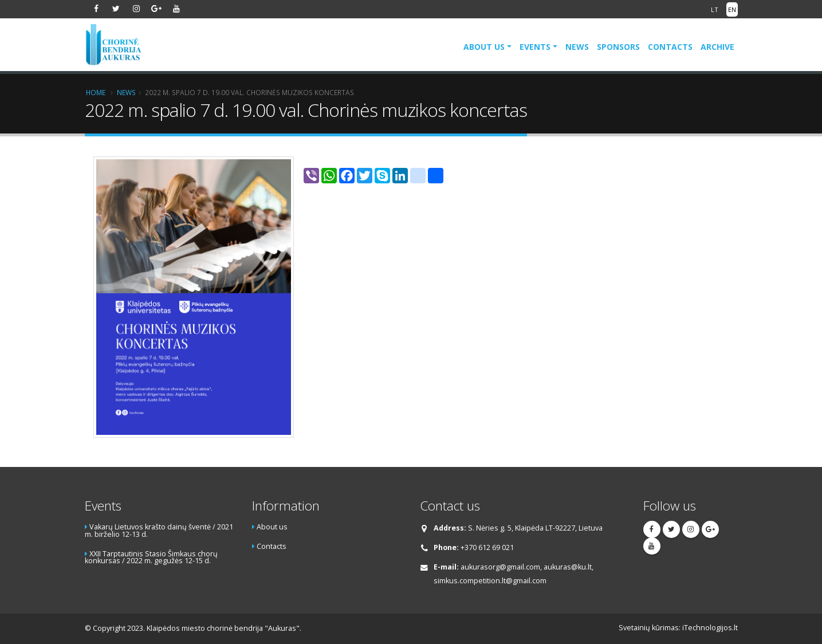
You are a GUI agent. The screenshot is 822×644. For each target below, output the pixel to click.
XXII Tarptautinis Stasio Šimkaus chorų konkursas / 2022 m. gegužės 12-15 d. (151, 557)
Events (535, 47)
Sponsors (618, 47)
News (577, 47)
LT (715, 9)
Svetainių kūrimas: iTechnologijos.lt (678, 628)
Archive (717, 47)
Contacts (670, 47)
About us (484, 47)
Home (96, 92)
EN (732, 9)
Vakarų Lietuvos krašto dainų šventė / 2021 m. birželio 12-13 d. (159, 531)
